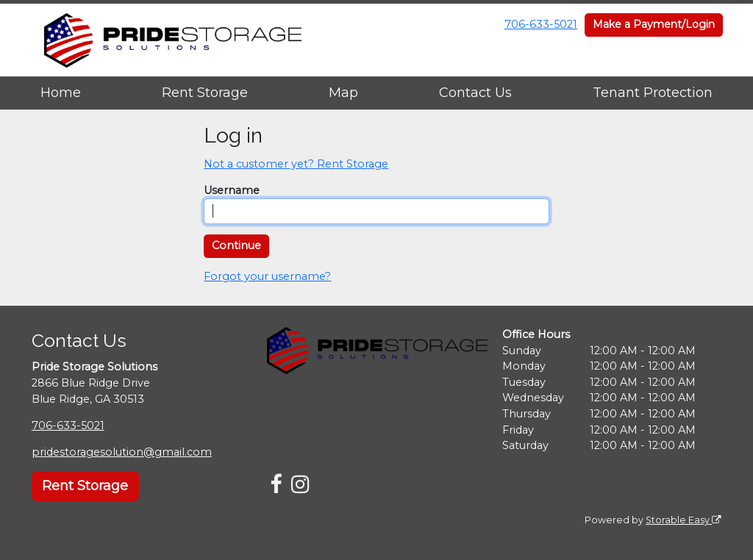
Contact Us (475, 93)
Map (343, 93)
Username (232, 190)
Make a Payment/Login (654, 24)
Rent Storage (205, 93)
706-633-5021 (541, 24)
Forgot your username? (267, 276)
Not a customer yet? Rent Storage (296, 164)
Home (61, 93)
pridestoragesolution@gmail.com (122, 452)
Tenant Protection (653, 93)
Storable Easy (684, 520)
